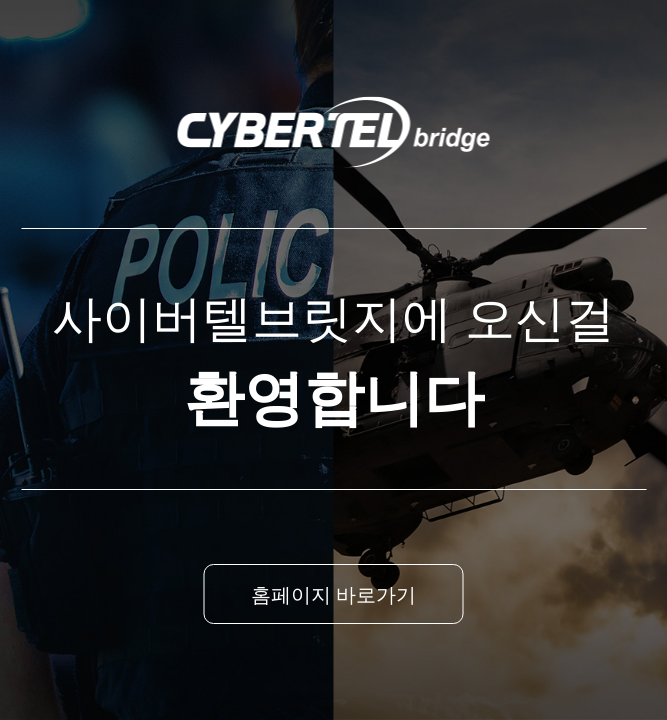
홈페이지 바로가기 (333, 595)
